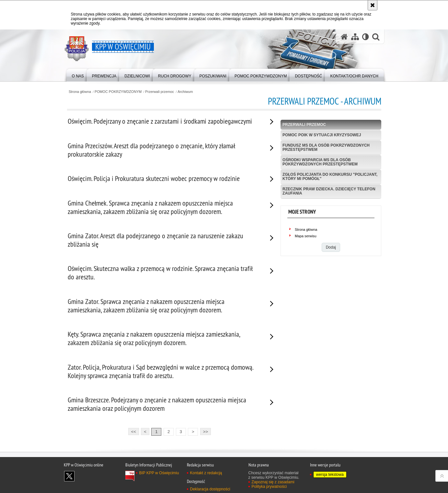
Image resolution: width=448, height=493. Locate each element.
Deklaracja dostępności (210, 489)
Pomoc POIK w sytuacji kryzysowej (322, 135)
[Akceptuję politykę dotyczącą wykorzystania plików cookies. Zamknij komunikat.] (373, 5)
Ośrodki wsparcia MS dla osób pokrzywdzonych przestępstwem (320, 162)
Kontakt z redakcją (206, 473)
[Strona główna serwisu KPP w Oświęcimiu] (344, 37)
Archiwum (185, 92)
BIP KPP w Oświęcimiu (159, 473)
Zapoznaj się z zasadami (273, 482)
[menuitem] (78, 75)
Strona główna (80, 92)
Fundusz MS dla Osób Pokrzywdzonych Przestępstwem (326, 147)
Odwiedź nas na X (69, 476)
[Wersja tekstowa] (366, 37)
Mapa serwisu (306, 236)
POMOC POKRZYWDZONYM (118, 92)
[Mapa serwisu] (355, 37)
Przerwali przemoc (160, 92)
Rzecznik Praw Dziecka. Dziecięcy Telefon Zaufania (329, 191)
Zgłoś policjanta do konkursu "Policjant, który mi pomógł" (330, 177)
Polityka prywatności (269, 487)
